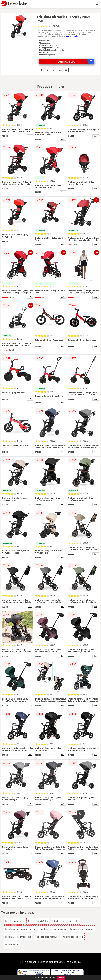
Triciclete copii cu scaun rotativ (20, 929)
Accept (61, 978)
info (30, 136)
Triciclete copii (12, 945)
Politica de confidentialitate (51, 962)
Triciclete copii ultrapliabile (18, 937)
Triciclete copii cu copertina (53, 929)
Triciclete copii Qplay (38, 921)
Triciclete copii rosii (14, 921)
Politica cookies (74, 962)
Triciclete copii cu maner (82, 929)
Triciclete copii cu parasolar (65, 921)
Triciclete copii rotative (46, 937)
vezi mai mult (72, 36)
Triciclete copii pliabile (72, 937)
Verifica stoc (76, 62)
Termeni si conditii (27, 962)
